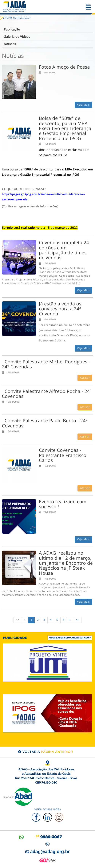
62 (49, 836)
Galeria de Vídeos (17, 37)
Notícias (10, 44)
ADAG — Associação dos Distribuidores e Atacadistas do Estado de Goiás (15, 7)
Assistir (85, 378)
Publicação (12, 29)
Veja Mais (83, 105)
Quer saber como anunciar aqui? (70, 638)
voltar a (47, 752)
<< (18, 620)
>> (77, 620)
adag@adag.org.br (50, 852)
